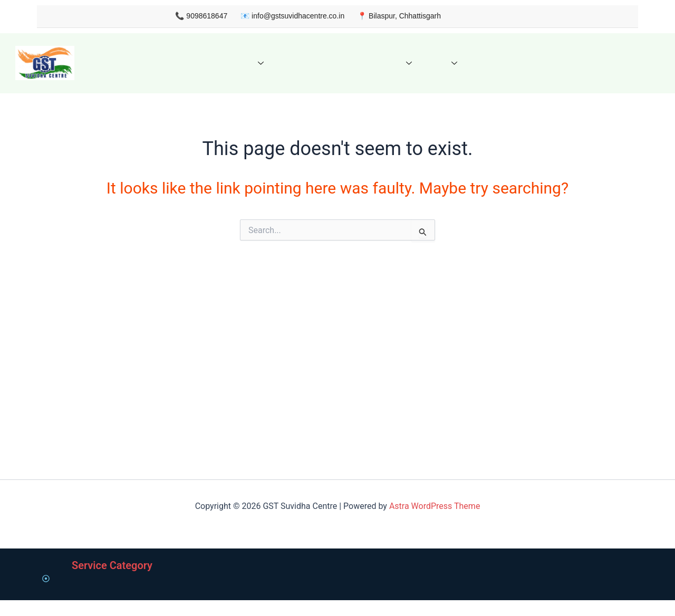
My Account (539, 63)
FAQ (429, 63)
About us (166, 63)
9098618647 (190, 16)
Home (122, 63)
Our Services (228, 63)
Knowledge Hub (363, 63)
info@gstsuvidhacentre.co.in (281, 16)
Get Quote (294, 63)
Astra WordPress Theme (435, 309)
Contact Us (480, 63)
